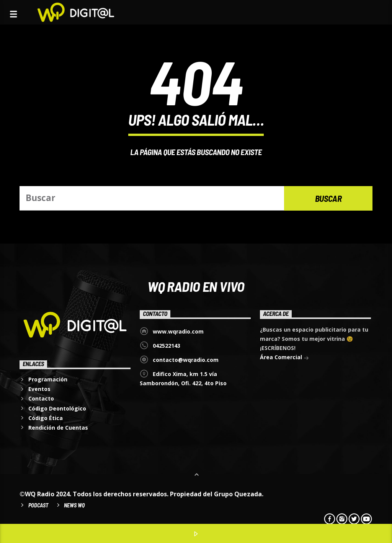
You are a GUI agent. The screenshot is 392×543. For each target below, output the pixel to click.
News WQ (74, 505)
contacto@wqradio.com (186, 360)
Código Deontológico (57, 408)
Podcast (38, 505)
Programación (48, 379)
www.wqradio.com (178, 331)
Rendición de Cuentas (58, 428)
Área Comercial (284, 358)
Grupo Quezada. (239, 494)
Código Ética (46, 418)
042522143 (167, 346)
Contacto (41, 398)
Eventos (39, 389)
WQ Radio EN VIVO (196, 286)
